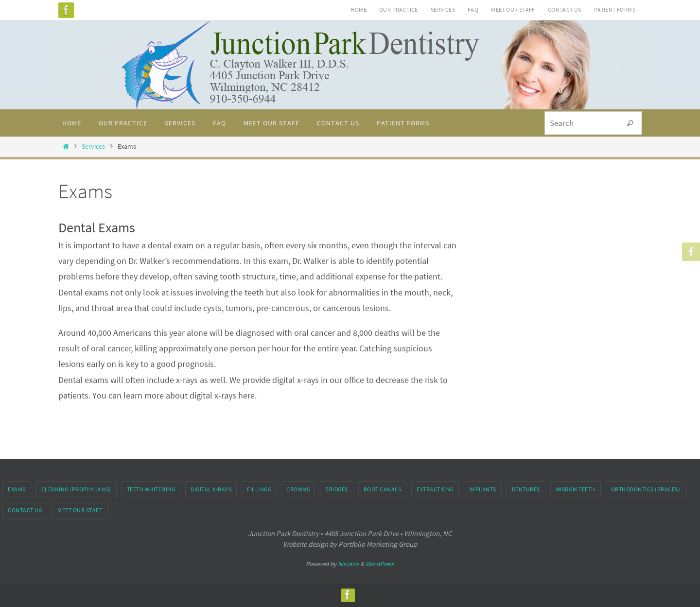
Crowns (298, 489)
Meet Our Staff (513, 9)
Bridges (337, 489)
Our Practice (399, 9)
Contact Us (565, 9)
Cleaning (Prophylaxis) (76, 489)
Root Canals (383, 489)
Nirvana (348, 564)
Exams (17, 489)
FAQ (473, 9)
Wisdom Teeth (576, 489)
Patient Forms (615, 9)
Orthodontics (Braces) (646, 489)
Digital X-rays (211, 489)
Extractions (435, 489)
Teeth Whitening (151, 489)
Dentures (526, 489)
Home (359, 9)
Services (443, 9)
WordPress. (380, 564)
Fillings (259, 489)
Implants (483, 489)
